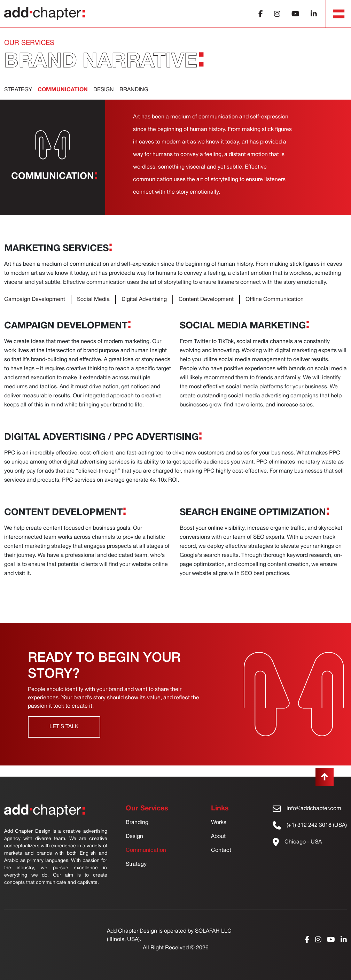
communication (63, 90)
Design (104, 90)
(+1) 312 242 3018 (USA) (317, 825)
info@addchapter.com (314, 809)
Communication (146, 850)
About (218, 837)
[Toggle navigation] (339, 14)
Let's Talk (64, 727)
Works (219, 823)
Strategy (18, 90)
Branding (137, 823)
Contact (221, 850)
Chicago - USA (303, 842)
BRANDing (134, 90)
